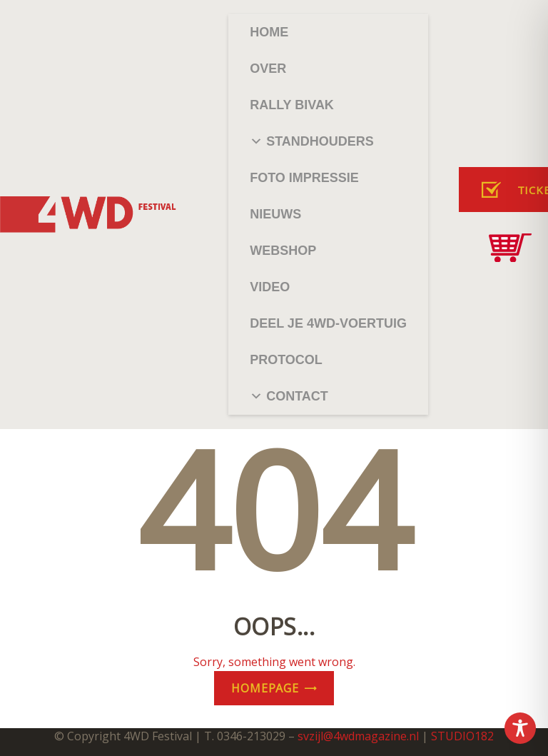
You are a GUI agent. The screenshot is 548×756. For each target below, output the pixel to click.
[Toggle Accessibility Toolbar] (520, 728)
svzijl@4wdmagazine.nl (358, 736)
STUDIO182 (462, 736)
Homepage (265, 688)
